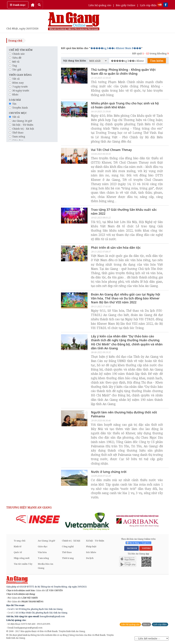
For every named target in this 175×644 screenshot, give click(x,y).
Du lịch (90, 558)
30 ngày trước (19, 90)
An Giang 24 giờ (20, 121)
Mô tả (14, 62)
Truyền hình (18, 108)
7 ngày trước (18, 86)
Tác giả (15, 69)
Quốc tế (18, 552)
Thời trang (68, 558)
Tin (13, 104)
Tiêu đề (15, 58)
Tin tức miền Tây (23, 564)
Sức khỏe (91, 552)
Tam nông (17, 136)
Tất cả (14, 79)
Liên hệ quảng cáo (100, 5)
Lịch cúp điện (148, 5)
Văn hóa (42, 552)
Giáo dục (43, 547)
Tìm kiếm (157, 61)
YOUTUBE (146, 549)
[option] (38, 519)
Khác (14, 94)
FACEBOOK (132, 549)
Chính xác (17, 54)
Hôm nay (16, 83)
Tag (13, 65)
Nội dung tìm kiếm (75, 61)
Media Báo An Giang (45, 566)
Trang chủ (15, 41)
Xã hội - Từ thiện (21, 125)
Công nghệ (68, 547)
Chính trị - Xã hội (21, 129)
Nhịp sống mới (22, 558)
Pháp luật (91, 547)
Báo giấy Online (126, 5)
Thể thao (16, 132)
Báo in (146, 625)
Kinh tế (18, 547)
